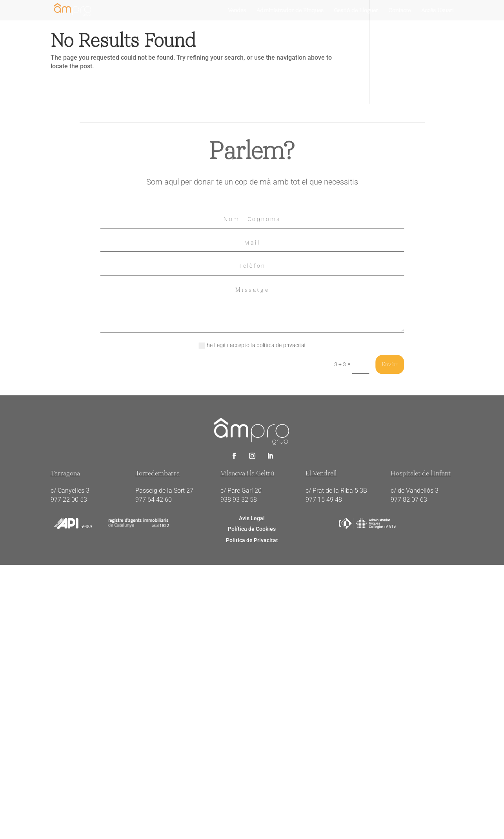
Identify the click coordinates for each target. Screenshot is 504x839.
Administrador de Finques (290, 11)
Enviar (390, 364)
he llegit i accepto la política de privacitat (252, 345)
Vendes (237, 11)
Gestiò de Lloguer (356, 11)
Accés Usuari (437, 11)
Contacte (399, 11)
